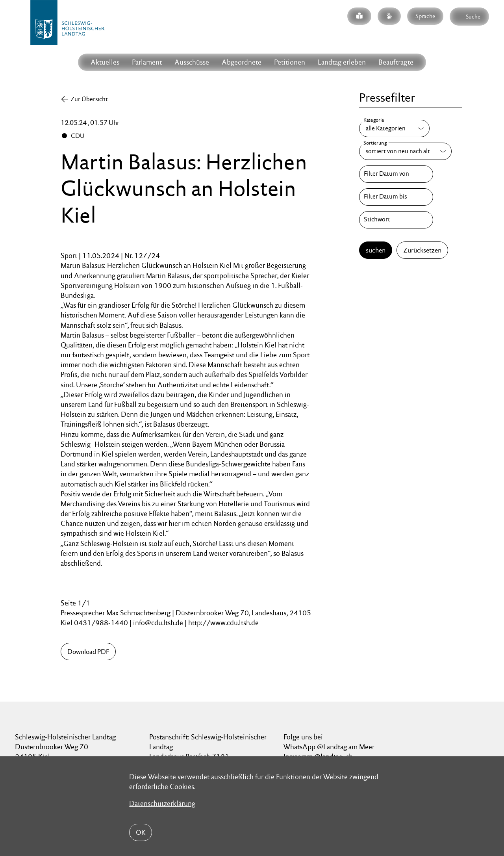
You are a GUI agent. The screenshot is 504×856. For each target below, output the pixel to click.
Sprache (425, 16)
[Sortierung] (405, 151)
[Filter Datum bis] (396, 197)
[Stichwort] (396, 220)
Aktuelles (105, 62)
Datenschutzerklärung (162, 803)
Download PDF (88, 652)
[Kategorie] (394, 128)
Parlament (147, 62)
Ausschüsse (192, 62)
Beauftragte (396, 62)
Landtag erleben (342, 62)
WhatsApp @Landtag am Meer (329, 747)
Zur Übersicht (89, 99)
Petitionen (290, 62)
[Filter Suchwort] (396, 220)
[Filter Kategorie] (394, 128)
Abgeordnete (242, 62)
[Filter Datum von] (396, 174)
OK (141, 832)
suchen (376, 250)
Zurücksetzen (422, 250)
